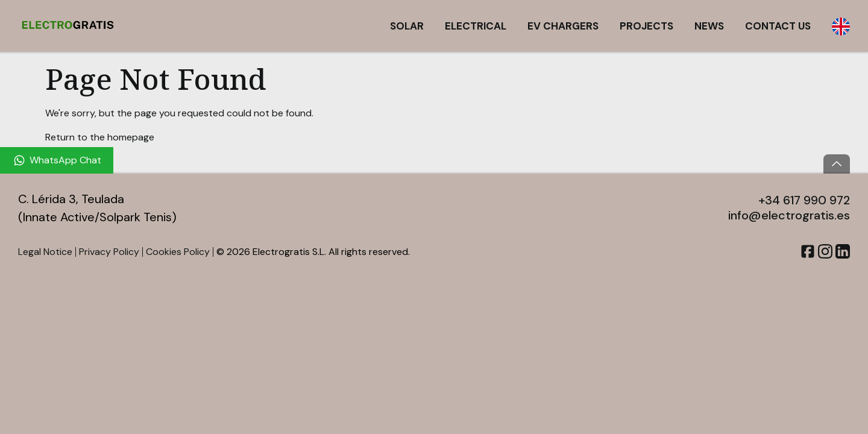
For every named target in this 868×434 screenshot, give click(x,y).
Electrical (476, 26)
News (709, 26)
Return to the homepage (100, 137)
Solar (407, 26)
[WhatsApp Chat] (57, 160)
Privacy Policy (109, 252)
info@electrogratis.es (789, 215)
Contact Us (778, 26)
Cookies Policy (178, 252)
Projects (646, 26)
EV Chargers (563, 26)
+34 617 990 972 (804, 200)
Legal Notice (45, 252)
